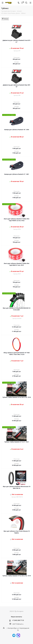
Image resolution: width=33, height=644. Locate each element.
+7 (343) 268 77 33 (18, 620)
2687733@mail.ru (18, 624)
